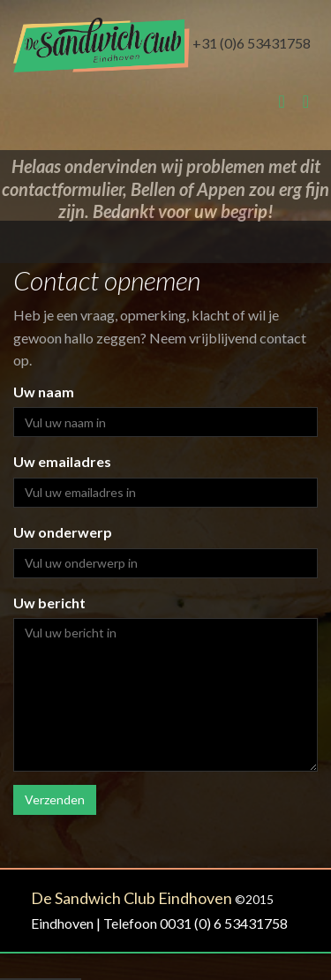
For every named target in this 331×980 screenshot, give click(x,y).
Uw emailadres (62, 461)
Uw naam (44, 392)
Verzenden (55, 799)
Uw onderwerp (63, 532)
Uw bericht (49, 603)
